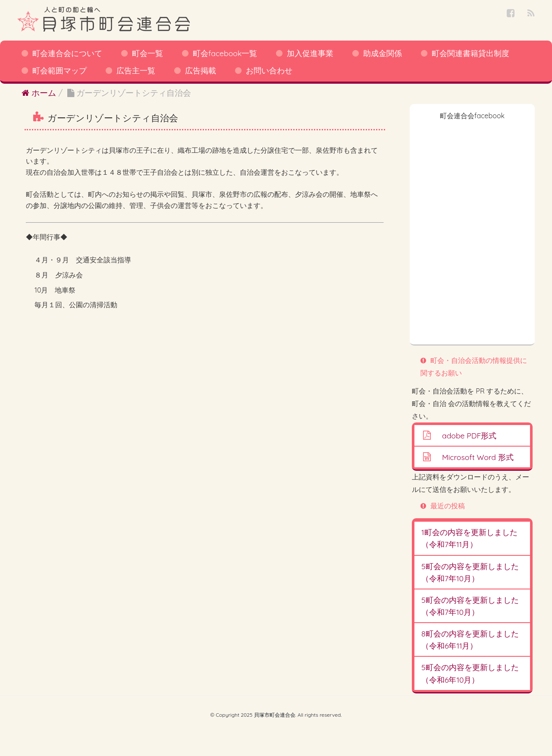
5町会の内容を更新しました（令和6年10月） (470, 673)
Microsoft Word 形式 (478, 457)
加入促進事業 (310, 53)
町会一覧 (147, 53)
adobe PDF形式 (469, 435)
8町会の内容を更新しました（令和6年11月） (470, 639)
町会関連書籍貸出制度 (470, 53)
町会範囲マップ (60, 70)
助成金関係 (383, 53)
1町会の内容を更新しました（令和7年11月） (469, 538)
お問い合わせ (269, 70)
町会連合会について (67, 53)
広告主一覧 (136, 70)
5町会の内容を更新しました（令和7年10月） (470, 572)
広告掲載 (201, 70)
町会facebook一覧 (225, 53)
